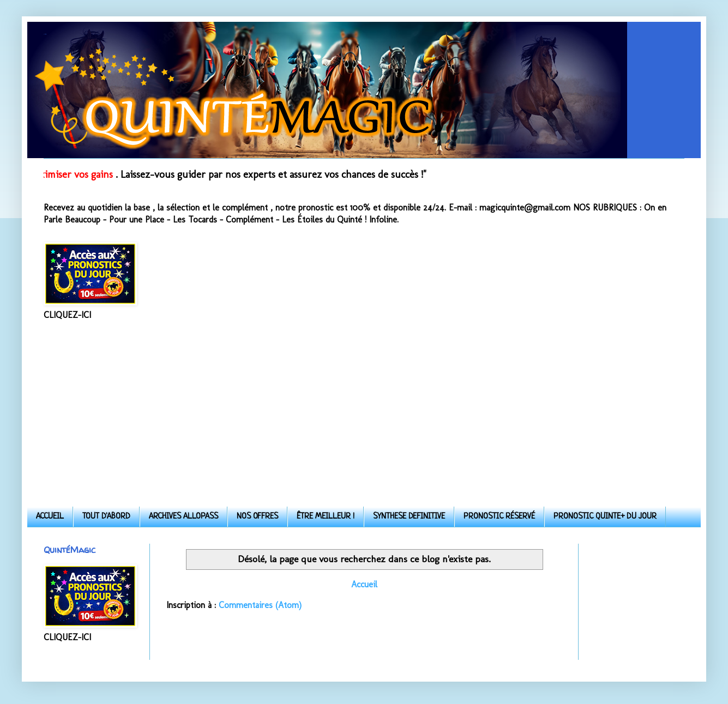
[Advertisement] (364, 414)
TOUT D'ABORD (106, 517)
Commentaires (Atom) (260, 605)
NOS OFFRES (257, 517)
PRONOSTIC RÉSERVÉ (499, 517)
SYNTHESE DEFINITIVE (409, 517)
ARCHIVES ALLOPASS (183, 517)
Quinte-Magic (45, 34)
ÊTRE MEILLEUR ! (326, 517)
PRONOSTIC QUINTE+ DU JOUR (605, 517)
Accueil (364, 584)
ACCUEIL (50, 517)
